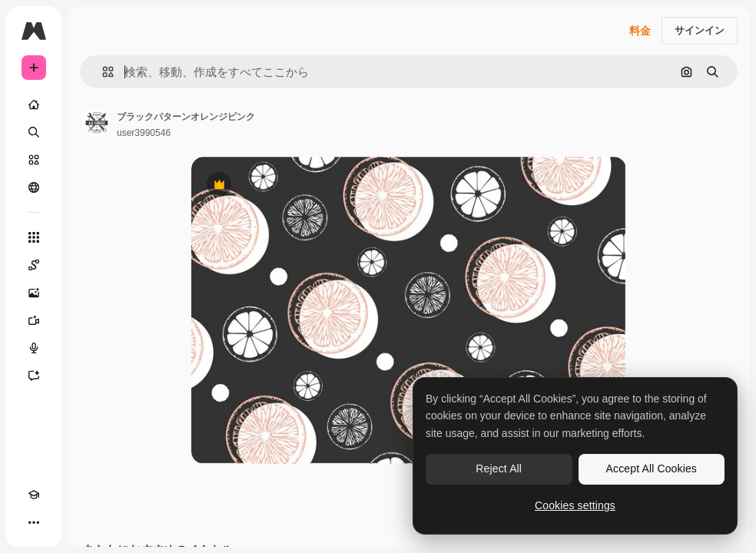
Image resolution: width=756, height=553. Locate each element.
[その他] (34, 522)
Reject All (499, 469)
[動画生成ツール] (34, 320)
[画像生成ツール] (34, 293)
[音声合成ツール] (34, 348)
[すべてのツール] (34, 237)
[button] (102, 72)
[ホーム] (34, 104)
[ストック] (34, 160)
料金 (640, 31)
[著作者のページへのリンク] (97, 123)
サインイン (700, 30)
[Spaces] (34, 265)
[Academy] (34, 495)
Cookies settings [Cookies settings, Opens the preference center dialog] (575, 505)
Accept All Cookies (652, 469)
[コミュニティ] (34, 187)
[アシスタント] (34, 376)
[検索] (34, 132)
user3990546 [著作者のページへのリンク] (144, 133)
